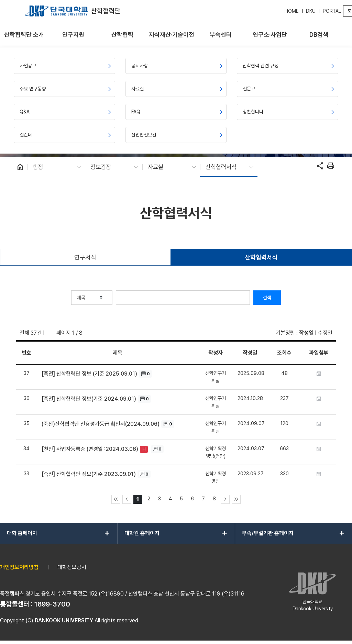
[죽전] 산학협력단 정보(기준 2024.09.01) (89, 399)
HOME (292, 11)
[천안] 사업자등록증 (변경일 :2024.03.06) (90, 449)
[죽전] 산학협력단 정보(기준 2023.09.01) (89, 474)
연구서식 (85, 257)
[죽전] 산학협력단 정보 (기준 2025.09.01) (89, 374)
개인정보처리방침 (19, 567)
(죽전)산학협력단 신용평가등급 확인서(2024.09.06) (101, 424)
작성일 (306, 333)
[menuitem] (24, 35)
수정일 (325, 333)
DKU (311, 11)
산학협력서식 (261, 257)
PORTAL (332, 11)
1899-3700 (52, 604)
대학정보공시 (72, 567)
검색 (267, 298)
